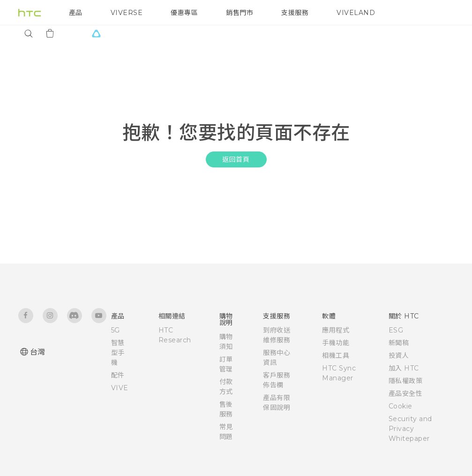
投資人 (399, 355)
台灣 (38, 352)
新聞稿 (399, 343)
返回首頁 (236, 159)
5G (116, 330)
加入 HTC (404, 368)
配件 (118, 375)
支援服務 (295, 13)
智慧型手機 (118, 353)
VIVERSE (127, 13)
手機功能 (336, 343)
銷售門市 (240, 13)
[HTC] (30, 13)
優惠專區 (184, 13)
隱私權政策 (406, 381)
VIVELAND (356, 13)
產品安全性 (406, 393)
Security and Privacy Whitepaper (410, 429)
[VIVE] (97, 33)
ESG (396, 330)
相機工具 (336, 355)
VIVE (120, 388)
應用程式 (336, 330)
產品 (76, 13)
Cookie (401, 406)
